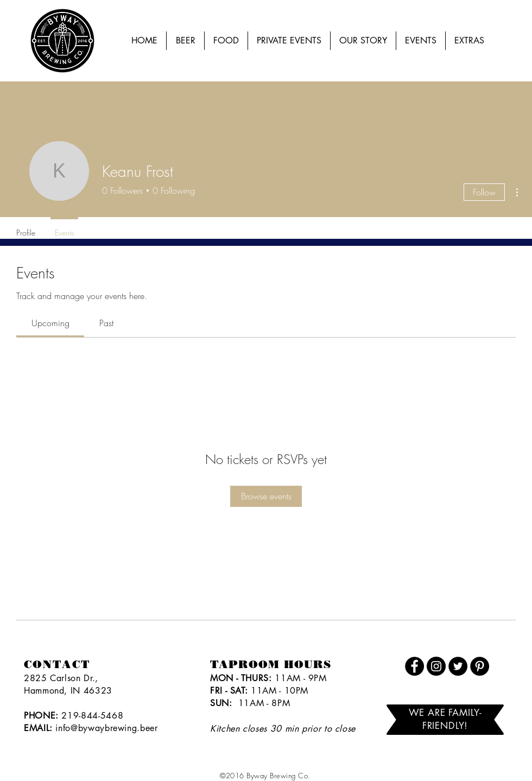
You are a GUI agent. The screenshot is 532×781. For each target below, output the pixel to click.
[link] (50, 323)
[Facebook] (414, 666)
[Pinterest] (480, 666)
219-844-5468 (92, 716)
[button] (421, 41)
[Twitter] (458, 666)
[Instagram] (436, 666)
